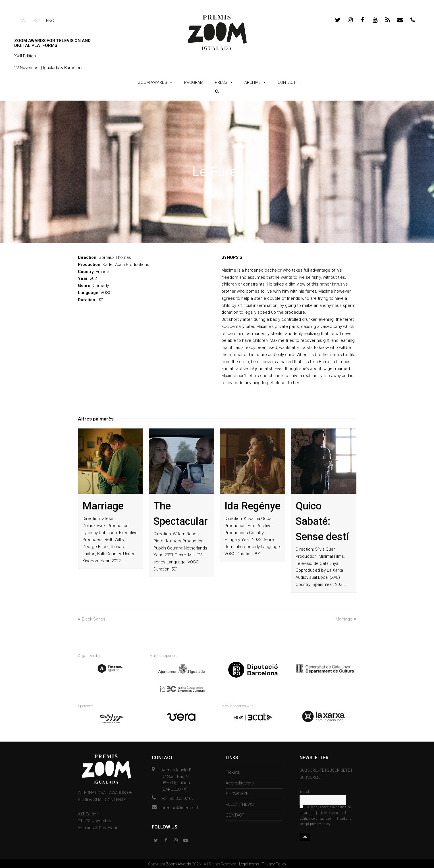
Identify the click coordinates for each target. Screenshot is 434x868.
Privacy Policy (274, 863)
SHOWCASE (237, 793)
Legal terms (249, 863)
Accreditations (240, 782)
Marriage (103, 506)
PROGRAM (194, 82)
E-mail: (305, 791)
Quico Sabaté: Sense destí (322, 521)
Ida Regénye (253, 506)
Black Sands (92, 619)
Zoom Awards (179, 863)
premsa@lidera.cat (180, 807)
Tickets (233, 771)
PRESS (221, 82)
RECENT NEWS (240, 804)
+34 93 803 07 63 (177, 798)
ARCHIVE (253, 82)
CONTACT (287, 82)
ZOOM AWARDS (153, 82)
